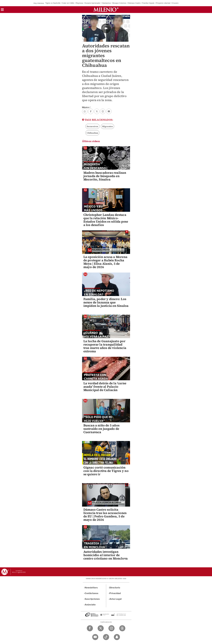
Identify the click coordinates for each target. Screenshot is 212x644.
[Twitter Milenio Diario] (101, 628)
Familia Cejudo (148, 3)
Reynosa (80, 3)
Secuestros (92, 126)
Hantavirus (107, 3)
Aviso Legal (115, 599)
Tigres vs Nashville (53, 3)
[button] (2, 10)
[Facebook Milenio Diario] (90, 628)
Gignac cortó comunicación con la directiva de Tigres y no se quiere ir (106, 471)
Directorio (115, 588)
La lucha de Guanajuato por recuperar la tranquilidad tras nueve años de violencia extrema (105, 346)
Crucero (175, 3)
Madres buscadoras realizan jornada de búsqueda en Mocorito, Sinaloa (105, 176)
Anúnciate (90, 605)
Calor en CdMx (68, 3)
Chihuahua (92, 133)
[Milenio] (106, 10)
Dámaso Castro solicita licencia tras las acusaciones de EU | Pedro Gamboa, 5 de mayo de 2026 (105, 515)
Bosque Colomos (119, 3)
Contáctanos (92, 593)
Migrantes (108, 126)
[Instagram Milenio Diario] (111, 628)
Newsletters (91, 588)
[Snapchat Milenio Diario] (117, 637)
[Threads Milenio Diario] (122, 628)
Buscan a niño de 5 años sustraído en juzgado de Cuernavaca (102, 429)
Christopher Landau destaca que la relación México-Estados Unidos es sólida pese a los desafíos (106, 220)
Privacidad (115, 593)
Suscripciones (92, 599)
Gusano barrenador (93, 3)
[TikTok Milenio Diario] (106, 637)
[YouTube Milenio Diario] (95, 637)
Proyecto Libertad (163, 3)
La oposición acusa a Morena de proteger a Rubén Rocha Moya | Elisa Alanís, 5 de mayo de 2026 (105, 262)
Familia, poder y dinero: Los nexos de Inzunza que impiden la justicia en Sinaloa (106, 302)
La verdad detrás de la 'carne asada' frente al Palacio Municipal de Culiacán (105, 387)
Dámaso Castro (134, 3)
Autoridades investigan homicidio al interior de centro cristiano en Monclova (106, 555)
